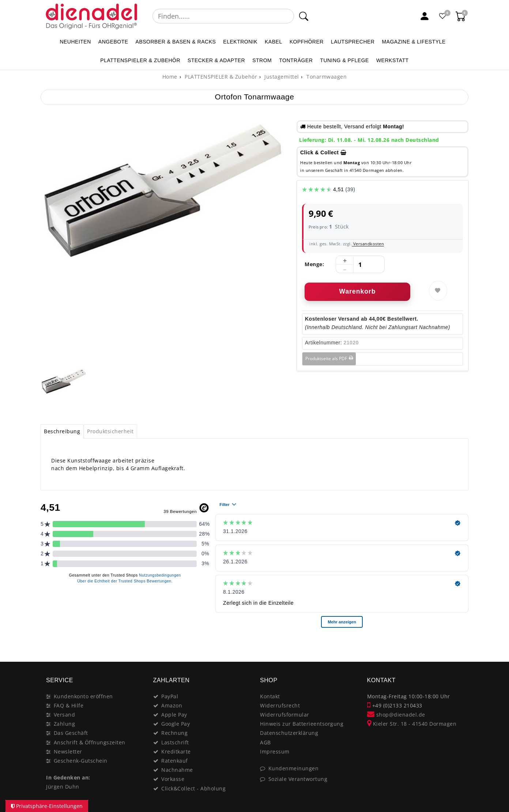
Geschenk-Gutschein (81, 761)
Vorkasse (173, 779)
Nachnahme (177, 770)
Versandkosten (368, 244)
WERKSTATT (393, 60)
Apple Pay (174, 715)
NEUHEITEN (75, 42)
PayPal (170, 696)
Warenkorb (358, 291)
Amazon (172, 705)
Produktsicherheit (110, 431)
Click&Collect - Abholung (193, 788)
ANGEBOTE (113, 42)
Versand (65, 715)
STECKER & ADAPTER (216, 60)
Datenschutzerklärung (289, 733)
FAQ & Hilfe (69, 705)
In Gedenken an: (68, 777)
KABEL (274, 42)
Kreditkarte (176, 751)
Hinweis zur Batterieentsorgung (302, 724)
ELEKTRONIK (240, 42)
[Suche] (304, 16)
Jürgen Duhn (63, 787)
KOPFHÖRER (307, 42)
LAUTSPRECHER (353, 42)
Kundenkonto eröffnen (83, 696)
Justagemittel (281, 77)
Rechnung (174, 733)
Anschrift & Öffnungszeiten (90, 742)
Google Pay (176, 724)
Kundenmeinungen (294, 768)
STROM (262, 60)
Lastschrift (175, 742)
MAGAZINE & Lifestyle (414, 42)
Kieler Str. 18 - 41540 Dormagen (412, 724)
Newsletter (68, 751)
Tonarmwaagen (326, 77)
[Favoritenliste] (443, 16)
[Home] (170, 77)
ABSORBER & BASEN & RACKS (176, 42)
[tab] (62, 431)
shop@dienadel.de (396, 715)
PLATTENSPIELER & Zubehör (140, 60)
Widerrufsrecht (280, 705)
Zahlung (65, 724)
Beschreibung (62, 431)
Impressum (275, 751)
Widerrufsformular (285, 715)
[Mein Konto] (425, 16)
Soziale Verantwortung (298, 779)
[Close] (459, 646)
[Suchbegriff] (223, 16)
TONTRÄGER (296, 60)
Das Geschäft (71, 733)
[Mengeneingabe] (360, 265)
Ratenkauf (175, 761)
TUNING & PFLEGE (344, 60)
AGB (265, 742)
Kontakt (270, 696)
